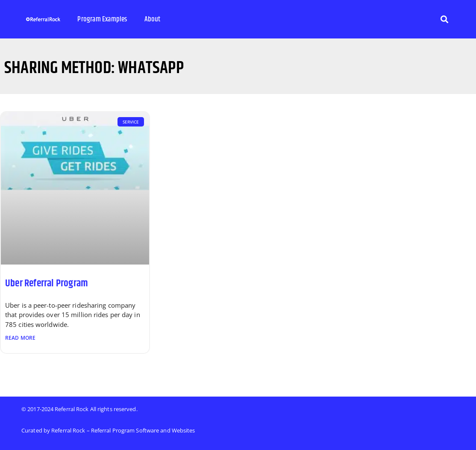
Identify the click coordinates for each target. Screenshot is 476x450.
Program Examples (102, 19)
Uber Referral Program (47, 283)
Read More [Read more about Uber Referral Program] (20, 338)
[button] (444, 19)
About (153, 19)
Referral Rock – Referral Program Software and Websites (123, 430)
